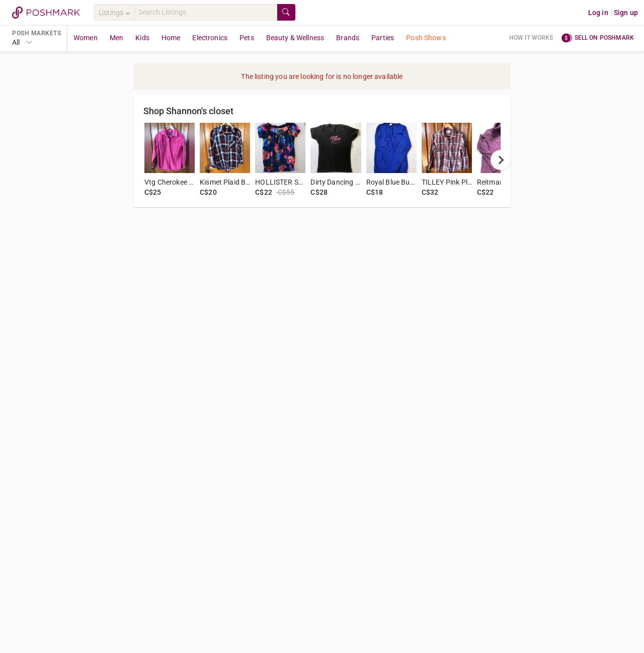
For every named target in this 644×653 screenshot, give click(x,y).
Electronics (210, 38)
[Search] (206, 12)
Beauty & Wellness (295, 38)
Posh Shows (426, 38)
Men (116, 38)
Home (171, 38)
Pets (247, 38)
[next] (501, 160)
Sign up (626, 13)
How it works (531, 38)
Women (86, 38)
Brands (348, 38)
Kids (142, 38)
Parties (383, 38)
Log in (598, 13)
